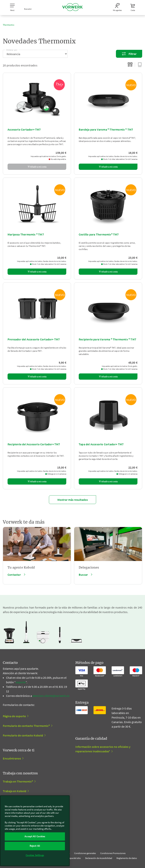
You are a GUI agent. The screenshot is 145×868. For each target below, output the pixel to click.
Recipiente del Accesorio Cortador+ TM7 (34, 444)
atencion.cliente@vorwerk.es (51, 696)
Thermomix (8, 25)
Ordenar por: (12, 49)
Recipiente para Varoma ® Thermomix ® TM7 (107, 339)
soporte (21, 682)
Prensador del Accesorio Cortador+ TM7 (34, 339)
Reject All (35, 846)
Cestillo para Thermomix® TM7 (99, 234)
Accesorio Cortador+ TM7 (24, 129)
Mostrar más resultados (73, 500)
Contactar (14, 575)
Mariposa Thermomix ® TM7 (26, 234)
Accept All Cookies (35, 836)
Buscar (83, 575)
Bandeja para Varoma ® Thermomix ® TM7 (106, 129)
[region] (35, 831)
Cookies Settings (35, 855)
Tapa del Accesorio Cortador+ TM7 (101, 444)
